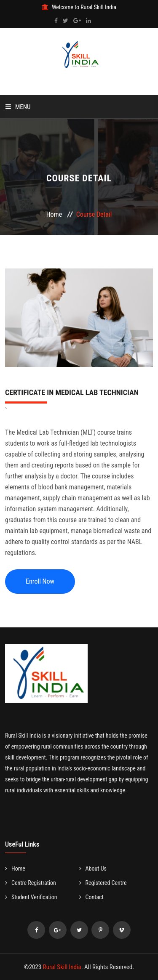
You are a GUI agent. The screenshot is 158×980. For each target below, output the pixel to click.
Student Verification (31, 897)
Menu (18, 107)
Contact (91, 897)
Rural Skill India (62, 967)
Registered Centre (103, 883)
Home (54, 214)
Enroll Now (40, 581)
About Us (93, 868)
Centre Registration (31, 883)
